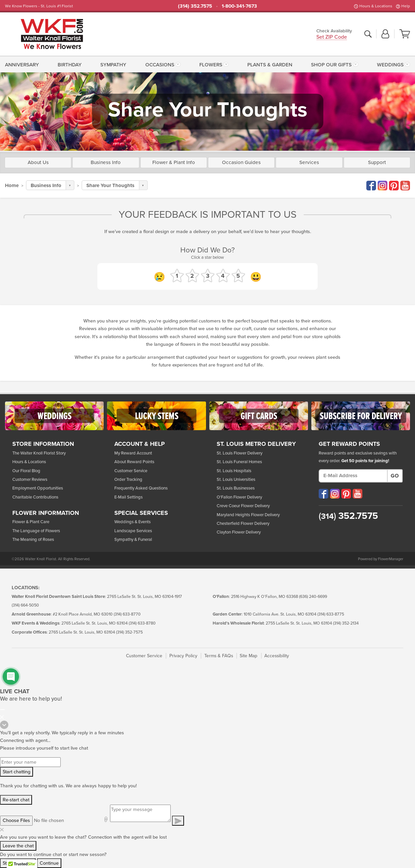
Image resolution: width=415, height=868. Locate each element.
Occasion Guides (241, 162)
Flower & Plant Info (174, 162)
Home (12, 185)
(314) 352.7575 (195, 6)
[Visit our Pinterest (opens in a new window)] (346, 494)
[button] (385, 34)
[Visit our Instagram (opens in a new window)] (335, 494)
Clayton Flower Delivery (239, 532)
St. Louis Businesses (236, 488)
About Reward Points (134, 462)
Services (309, 162)
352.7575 (348, 516)
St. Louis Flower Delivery (239, 453)
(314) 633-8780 (142, 623)
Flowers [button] (211, 65)
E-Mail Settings (128, 497)
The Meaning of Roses (33, 540)
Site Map (248, 656)
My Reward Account (133, 453)
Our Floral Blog (26, 471)
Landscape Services (133, 531)
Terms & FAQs (219, 656)
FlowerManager (391, 559)
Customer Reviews (30, 480)
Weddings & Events (132, 522)
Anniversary (22, 65)
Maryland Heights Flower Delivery (248, 515)
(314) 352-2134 (346, 623)
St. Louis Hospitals (234, 471)
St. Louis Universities (236, 480)
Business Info (106, 162)
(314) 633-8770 (127, 614)
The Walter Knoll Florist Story (39, 453)
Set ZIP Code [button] (332, 38)
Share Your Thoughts (110, 185)
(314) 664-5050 (25, 605)
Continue (49, 863)
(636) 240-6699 (313, 597)
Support (377, 162)
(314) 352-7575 (129, 632)
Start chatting (16, 772)
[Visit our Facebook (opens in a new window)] (323, 494)
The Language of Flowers (36, 531)
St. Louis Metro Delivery (256, 444)
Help (406, 6)
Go (395, 476)
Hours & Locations (376, 6)
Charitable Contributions (35, 497)
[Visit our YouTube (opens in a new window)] (357, 494)
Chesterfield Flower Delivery (243, 524)
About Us (38, 162)
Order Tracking (128, 480)
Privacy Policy (183, 656)
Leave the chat (18, 846)
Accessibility (277, 656)
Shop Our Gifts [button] (331, 65)
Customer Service (131, 471)
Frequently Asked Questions (141, 488)
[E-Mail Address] (353, 476)
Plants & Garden (270, 65)
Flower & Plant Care (31, 522)
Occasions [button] (160, 65)
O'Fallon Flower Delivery (239, 497)
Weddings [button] (390, 65)
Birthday (70, 65)
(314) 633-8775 (331, 614)
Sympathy (113, 65)
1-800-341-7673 (239, 6)
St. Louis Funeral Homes (239, 462)
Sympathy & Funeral (133, 540)
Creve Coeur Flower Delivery (243, 506)
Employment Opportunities (38, 488)
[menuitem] (23, 64)
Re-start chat (16, 800)
